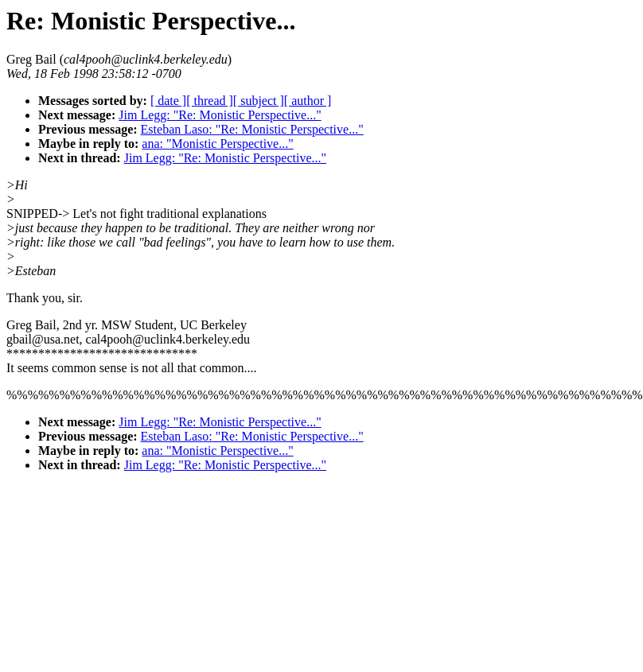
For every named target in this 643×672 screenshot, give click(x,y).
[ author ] (308, 101)
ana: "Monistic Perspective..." (217, 144)
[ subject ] (259, 101)
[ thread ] (210, 101)
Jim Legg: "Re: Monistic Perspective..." (220, 115)
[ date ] (168, 101)
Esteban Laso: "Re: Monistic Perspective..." (252, 129)
